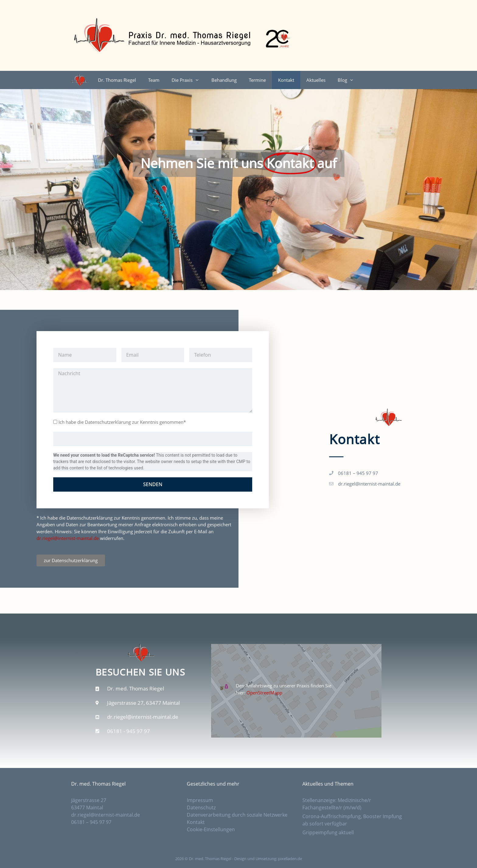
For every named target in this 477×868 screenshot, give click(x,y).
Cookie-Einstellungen (211, 829)
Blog (349, 80)
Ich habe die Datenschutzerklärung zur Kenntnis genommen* (122, 422)
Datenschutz (202, 807)
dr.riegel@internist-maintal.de (68, 538)
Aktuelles (316, 80)
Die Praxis (188, 80)
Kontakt (286, 80)
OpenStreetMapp (264, 693)
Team (154, 80)
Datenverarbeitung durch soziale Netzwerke (237, 815)
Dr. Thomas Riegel (117, 80)
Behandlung (224, 80)
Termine (257, 80)
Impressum (200, 800)
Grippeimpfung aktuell (328, 832)
